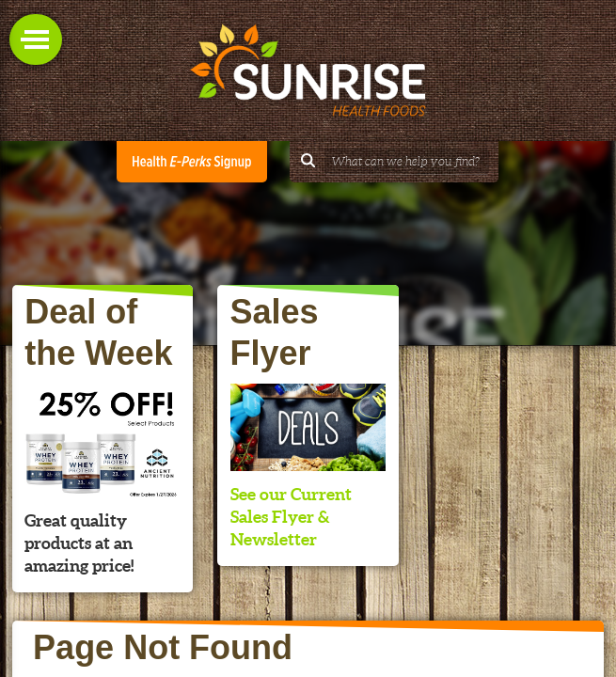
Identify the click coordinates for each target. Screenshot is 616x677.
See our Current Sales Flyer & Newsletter (291, 517)
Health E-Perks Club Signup (192, 162)
